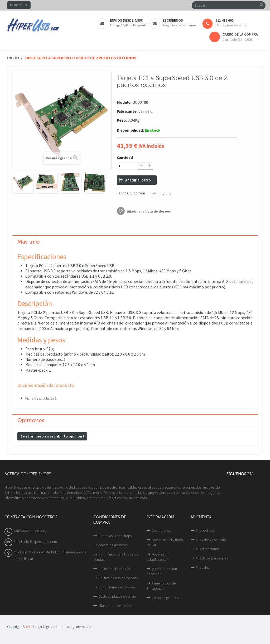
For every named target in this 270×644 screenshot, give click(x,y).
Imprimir (165, 193)
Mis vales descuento (211, 540)
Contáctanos (161, 530)
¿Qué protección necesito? (162, 571)
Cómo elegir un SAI (166, 598)
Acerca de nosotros (113, 545)
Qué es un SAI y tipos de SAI (165, 542)
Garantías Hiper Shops (115, 536)
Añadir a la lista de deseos (149, 211)
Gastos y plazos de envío (117, 596)
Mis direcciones (208, 549)
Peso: (122, 120)
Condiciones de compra (117, 587)
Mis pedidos (205, 530)
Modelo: (124, 102)
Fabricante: (127, 111)
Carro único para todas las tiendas (116, 557)
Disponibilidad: (130, 130)
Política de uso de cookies (118, 578)
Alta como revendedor (115, 606)
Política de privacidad (115, 569)
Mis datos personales (212, 558)
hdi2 (29, 627)
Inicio (13, 58)
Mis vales (203, 567)
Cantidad (125, 158)
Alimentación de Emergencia (161, 586)
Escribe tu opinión (131, 193)
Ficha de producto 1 (41, 398)
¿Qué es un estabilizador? (157, 557)
